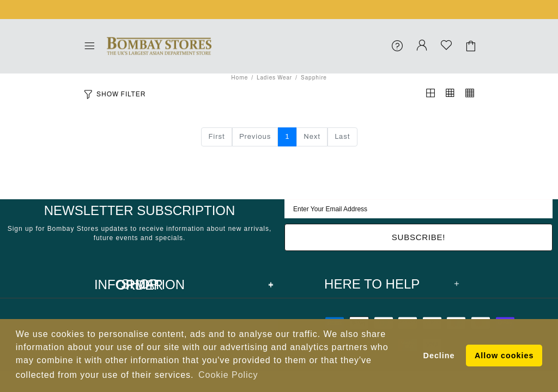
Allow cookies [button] (504, 356)
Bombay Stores (159, 46)
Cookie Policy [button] (228, 375)
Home (239, 78)
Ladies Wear (274, 78)
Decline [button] (439, 356)
